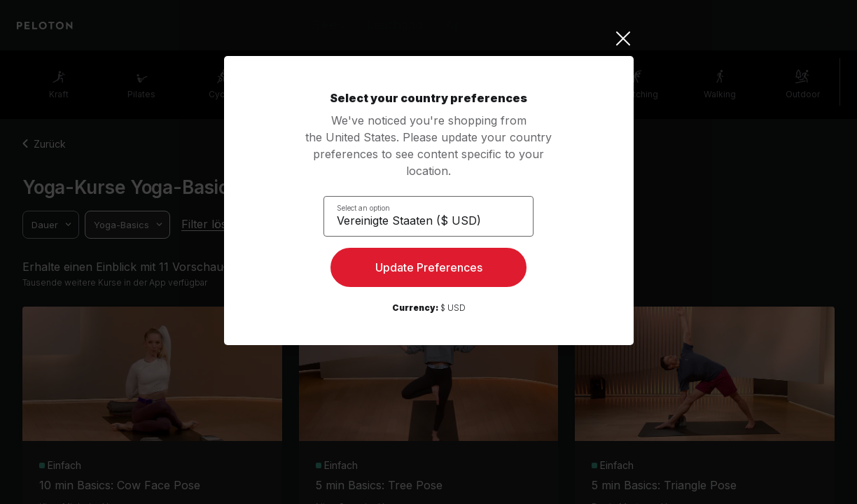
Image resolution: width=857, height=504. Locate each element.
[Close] (429, 38)
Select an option (372, 207)
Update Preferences (429, 270)
